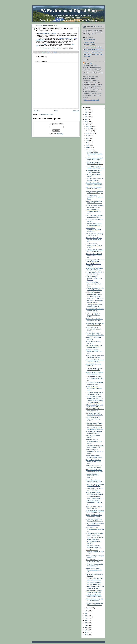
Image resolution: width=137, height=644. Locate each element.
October (89, 131)
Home (56, 111)
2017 (86, 613)
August (88, 136)
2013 (86, 623)
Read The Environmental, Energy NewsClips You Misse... (93, 315)
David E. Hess (89, 63)
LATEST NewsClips (90, 40)
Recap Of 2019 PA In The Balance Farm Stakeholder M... (94, 503)
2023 (86, 115)
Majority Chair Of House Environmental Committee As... (94, 570)
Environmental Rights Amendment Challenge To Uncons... (94, 278)
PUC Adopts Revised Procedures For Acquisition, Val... (94, 154)
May (88, 143)
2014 (86, 620)
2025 (86, 110)
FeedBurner (60, 134)
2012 (86, 625)
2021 (86, 119)
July (88, 138)
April (88, 145)
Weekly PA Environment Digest (93, 52)
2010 (86, 630)
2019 (86, 124)
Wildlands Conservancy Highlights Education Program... (93, 476)
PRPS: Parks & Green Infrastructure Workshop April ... (95, 529)
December (89, 126)
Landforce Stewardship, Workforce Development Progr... (93, 211)
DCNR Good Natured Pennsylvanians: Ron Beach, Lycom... (95, 452)
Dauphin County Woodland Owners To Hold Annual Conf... (93, 462)
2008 (86, 635)
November (89, 129)
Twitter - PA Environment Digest (93, 47)
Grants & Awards (89, 42)
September (90, 133)
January (89, 608)
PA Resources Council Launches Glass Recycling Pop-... (94, 388)
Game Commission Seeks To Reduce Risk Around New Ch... (94, 256)
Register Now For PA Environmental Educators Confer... (94, 329)
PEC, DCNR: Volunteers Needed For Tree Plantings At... (94, 352)
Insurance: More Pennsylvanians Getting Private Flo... (93, 230)
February (89, 150)
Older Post (76, 111)
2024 (86, 112)
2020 (86, 122)
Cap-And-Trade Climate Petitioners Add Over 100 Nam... (94, 284)
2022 (86, 117)
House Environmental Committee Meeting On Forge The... (95, 552)
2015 (86, 618)
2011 (86, 628)
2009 (86, 632)
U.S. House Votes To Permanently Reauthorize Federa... (94, 246)
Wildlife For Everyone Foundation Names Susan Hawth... (94, 442)
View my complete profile (92, 100)
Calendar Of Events (90, 45)
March (88, 148)
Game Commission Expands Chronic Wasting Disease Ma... (94, 240)
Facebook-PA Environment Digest (94, 50)
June (88, 141)
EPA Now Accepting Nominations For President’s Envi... (95, 197)
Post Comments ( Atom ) (47, 115)
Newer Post (36, 111)
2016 (86, 616)
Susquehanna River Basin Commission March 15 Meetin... (93, 419)
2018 (86, 611)
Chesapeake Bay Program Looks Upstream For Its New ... (95, 378)
